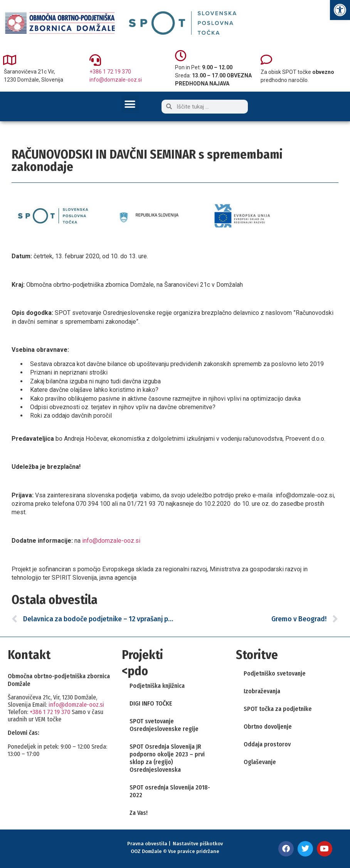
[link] (340, 10)
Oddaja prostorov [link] (267, 744)
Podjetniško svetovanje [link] (275, 673)
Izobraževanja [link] (262, 691)
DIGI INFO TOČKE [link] (151, 703)
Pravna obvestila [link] (147, 844)
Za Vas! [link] (139, 813)
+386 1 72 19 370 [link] (110, 72)
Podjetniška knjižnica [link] (157, 686)
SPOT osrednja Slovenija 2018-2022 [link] (170, 791)
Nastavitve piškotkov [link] (198, 844)
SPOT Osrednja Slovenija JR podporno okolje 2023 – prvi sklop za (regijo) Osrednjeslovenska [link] (167, 758)
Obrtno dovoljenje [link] (268, 727)
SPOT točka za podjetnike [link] (278, 709)
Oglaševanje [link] (260, 762)
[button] (130, 104)
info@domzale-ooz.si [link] (116, 80)
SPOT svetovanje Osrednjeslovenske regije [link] (164, 725)
